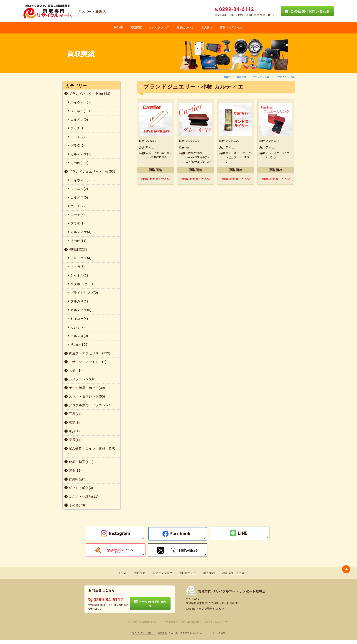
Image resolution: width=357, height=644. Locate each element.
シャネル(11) (79, 111)
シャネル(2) (78, 189)
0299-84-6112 (105, 600)
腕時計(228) (76, 249)
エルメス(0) (78, 120)
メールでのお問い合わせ (150, 603)
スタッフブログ (159, 28)
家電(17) (73, 440)
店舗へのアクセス (231, 28)
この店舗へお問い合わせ (307, 11)
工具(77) (73, 414)
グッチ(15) (77, 128)
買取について (185, 28)
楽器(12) (73, 470)
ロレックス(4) (79, 258)
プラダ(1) (76, 223)
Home (227, 77)
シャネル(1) (78, 275)
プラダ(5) (76, 146)
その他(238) (78, 163)
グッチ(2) (76, 206)
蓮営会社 (162, 633)
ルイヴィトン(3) (81, 180)
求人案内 (207, 28)
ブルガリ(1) (78, 301)
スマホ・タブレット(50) (85, 396)
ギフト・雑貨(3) (79, 488)
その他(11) (77, 241)
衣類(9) (72, 422)
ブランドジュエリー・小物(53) (90, 171)
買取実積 (136, 28)
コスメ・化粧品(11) (81, 496)
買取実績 (242, 77)
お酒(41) (73, 371)
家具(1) (72, 431)
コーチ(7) (76, 137)
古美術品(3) (75, 479)
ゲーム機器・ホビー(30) (85, 388)
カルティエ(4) (79, 232)
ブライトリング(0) (83, 293)
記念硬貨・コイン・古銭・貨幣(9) (90, 451)
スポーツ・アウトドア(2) (85, 362)
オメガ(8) (76, 267)
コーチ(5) (76, 215)
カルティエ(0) (79, 310)
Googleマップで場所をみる (204, 609)
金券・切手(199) (79, 462)
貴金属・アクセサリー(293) (87, 353)
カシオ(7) (76, 327)
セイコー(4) (78, 319)
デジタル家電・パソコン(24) (88, 405)
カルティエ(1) (79, 154)
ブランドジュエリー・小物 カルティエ (274, 77)
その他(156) (78, 345)
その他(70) (75, 505)
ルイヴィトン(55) (82, 102)
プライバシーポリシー (144, 633)
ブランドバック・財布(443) (87, 94)
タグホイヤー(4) (81, 284)
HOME (119, 28)
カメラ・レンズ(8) (80, 379)
